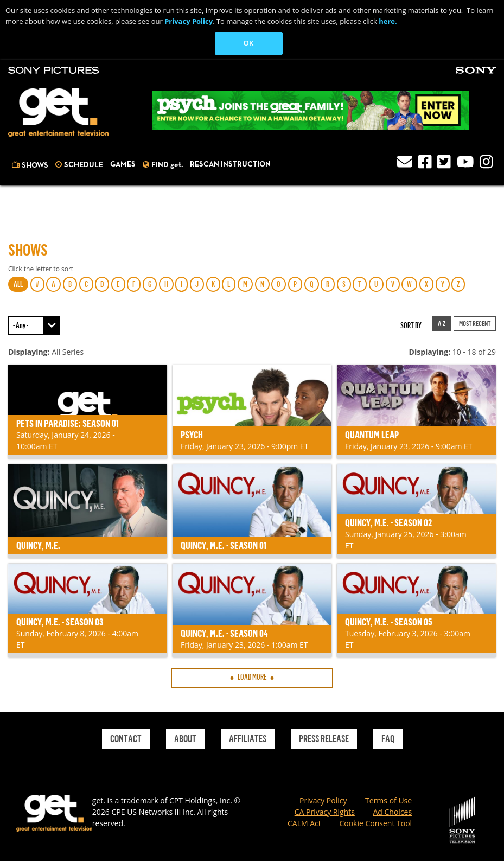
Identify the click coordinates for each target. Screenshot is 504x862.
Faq (388, 738)
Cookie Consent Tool (375, 823)
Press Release (324, 738)
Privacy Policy (189, 21)
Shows (35, 165)
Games (123, 164)
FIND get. (167, 165)
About (185, 738)
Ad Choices (392, 812)
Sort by (411, 325)
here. (388, 21)
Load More (252, 677)
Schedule (84, 165)
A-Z (442, 323)
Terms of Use (388, 800)
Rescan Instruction (230, 164)
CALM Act (304, 823)
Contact (126, 738)
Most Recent (475, 323)
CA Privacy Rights (325, 812)
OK (249, 43)
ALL (18, 284)
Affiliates (248, 738)
